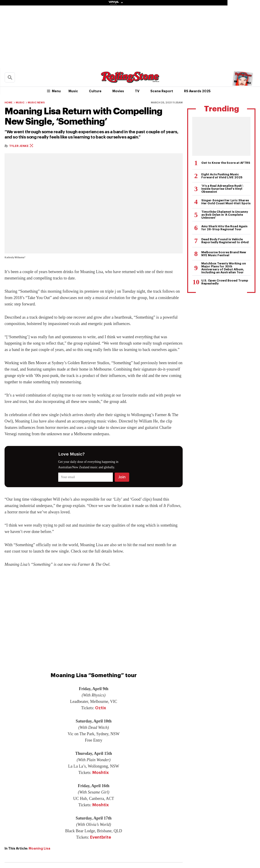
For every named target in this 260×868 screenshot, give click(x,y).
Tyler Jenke (21, 146)
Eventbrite (101, 837)
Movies (118, 91)
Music (73, 91)
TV (137, 91)
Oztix (101, 708)
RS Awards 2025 (197, 91)
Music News (36, 103)
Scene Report (162, 91)
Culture (95, 91)
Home (9, 103)
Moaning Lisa (39, 848)
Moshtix (101, 773)
